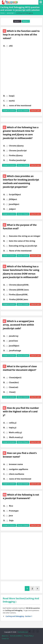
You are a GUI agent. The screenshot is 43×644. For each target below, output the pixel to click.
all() (11, 46)
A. (4, 46)
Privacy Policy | (29, 636)
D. (4, 106)
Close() (12, 392)
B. (4, 96)
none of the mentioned (20, 106)
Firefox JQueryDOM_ (18, 295)
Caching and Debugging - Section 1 (19, 616)
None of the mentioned (20, 251)
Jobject (12, 209)
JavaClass (13, 341)
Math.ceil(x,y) (15, 432)
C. (4, 101)
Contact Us (5, 639)
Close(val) (13, 387)
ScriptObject (15, 194)
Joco (11, 516)
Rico (11, 506)
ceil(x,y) (13, 423)
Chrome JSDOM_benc (19, 290)
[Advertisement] (21, 71)
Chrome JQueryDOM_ (19, 285)
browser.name (16, 464)
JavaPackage (15, 351)
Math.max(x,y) (16, 437)
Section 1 (17, 21)
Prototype (14, 511)
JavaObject (14, 204)
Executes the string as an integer (25, 236)
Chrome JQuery (16, 146)
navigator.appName (19, 469)
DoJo (11, 520)
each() (12, 101)
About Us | (5, 636)
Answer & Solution (9, 111)
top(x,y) (13, 428)
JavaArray (14, 336)
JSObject (13, 199)
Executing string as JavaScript (23, 246)
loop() (12, 96)
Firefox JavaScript (17, 160)
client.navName (16, 474)
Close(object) (15, 378)
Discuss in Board (23, 111)
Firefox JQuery (16, 155)
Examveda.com (22, 632)
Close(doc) (14, 382)
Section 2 (26, 21)
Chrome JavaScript (18, 151)
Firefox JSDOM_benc (19, 299)
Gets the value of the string (22, 241)
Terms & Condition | (16, 636)
